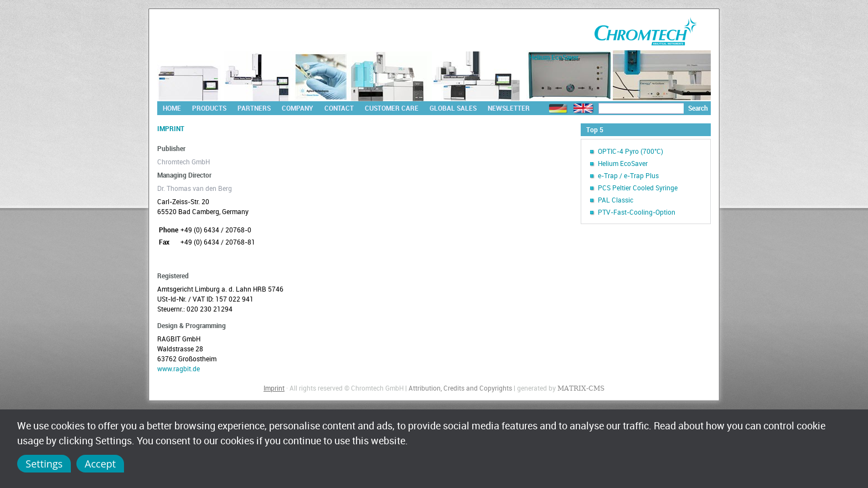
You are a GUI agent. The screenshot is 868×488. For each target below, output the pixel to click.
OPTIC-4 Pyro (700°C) (631, 151)
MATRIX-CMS (581, 388)
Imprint (274, 388)
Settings (44, 464)
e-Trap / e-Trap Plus (628, 175)
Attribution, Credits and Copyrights (460, 388)
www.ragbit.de (179, 368)
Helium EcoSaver (623, 163)
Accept (100, 464)
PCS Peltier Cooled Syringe (638, 188)
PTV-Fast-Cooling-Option (637, 212)
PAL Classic (616, 200)
